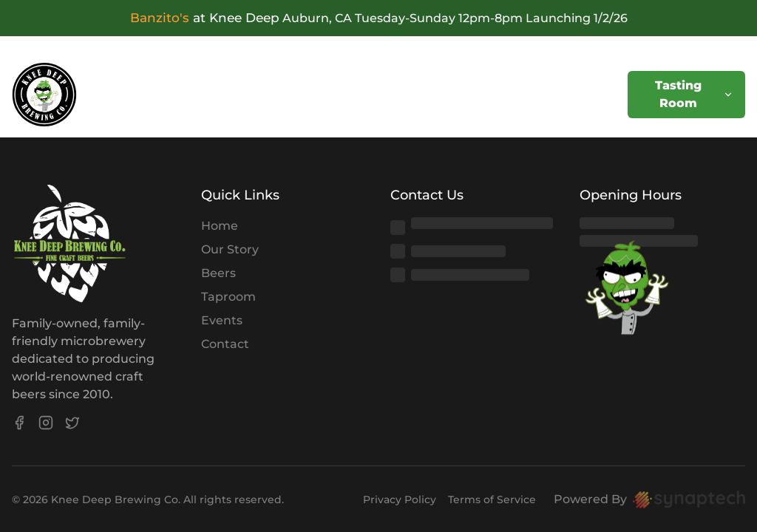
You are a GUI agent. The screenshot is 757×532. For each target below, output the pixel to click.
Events (219, 94)
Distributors (516, 94)
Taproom (228, 297)
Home (96, 94)
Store (281, 94)
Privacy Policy (400, 499)
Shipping (349, 94)
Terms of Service (492, 499)
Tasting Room (694, 94)
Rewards (427, 94)
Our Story (230, 249)
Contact (602, 94)
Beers (156, 94)
